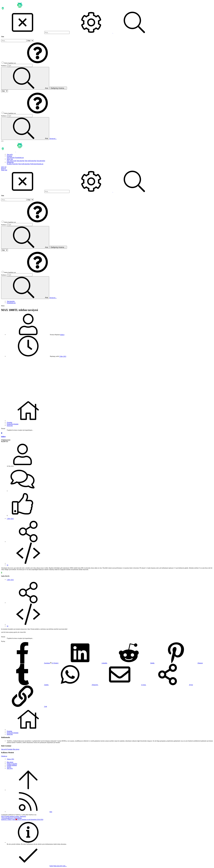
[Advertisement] (107, 378)
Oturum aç (4, 756)
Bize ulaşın (16, 749)
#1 (8, 565)
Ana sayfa (4, 749)
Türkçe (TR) (10, 759)
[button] (37, 63)
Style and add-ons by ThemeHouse (12, 818)
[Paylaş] (28, 542)
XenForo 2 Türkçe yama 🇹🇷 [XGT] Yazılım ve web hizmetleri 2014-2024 (22, 819)
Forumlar (10, 749)
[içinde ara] (30, 41)
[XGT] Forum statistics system (14, 816)
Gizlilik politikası (12, 765)
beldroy (62, 335)
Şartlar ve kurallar (12, 764)
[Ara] (57, 32)
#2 (8, 626)
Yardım (9, 767)
